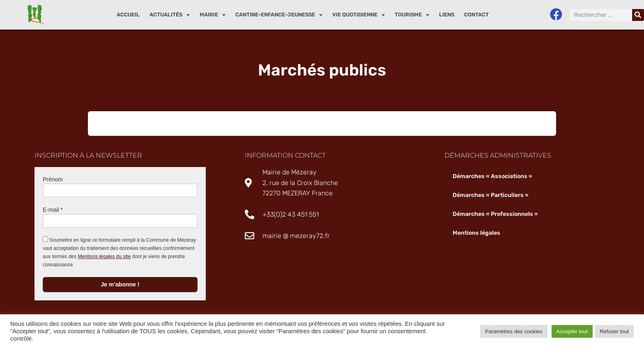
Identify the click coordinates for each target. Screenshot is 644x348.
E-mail (53, 210)
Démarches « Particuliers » (491, 195)
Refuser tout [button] (614, 331)
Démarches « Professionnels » (495, 214)
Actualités (170, 15)
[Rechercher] (638, 15)
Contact (476, 15)
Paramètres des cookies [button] (514, 331)
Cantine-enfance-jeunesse (279, 15)
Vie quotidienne (359, 15)
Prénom (53, 179)
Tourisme (412, 15)
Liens (447, 15)
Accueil (128, 15)
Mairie (213, 15)
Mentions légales (476, 233)
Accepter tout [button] (572, 331)
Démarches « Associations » (492, 176)
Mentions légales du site (104, 256)
